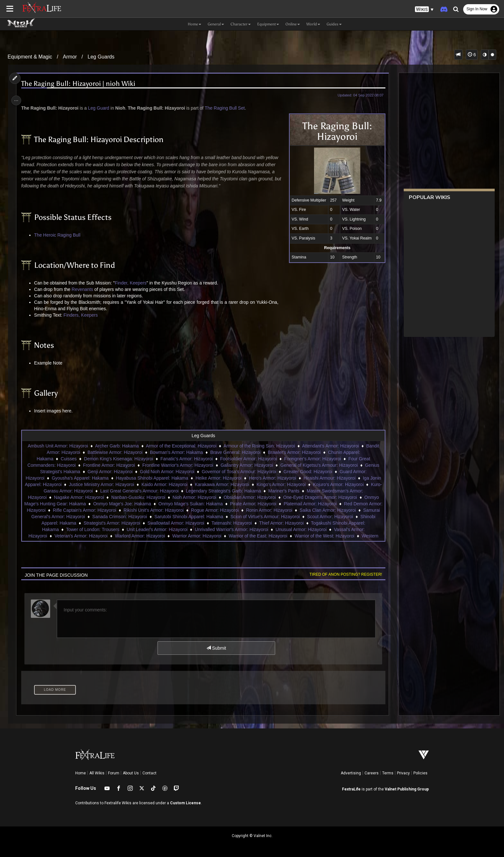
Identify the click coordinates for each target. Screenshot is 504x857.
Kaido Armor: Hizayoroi (189, 484)
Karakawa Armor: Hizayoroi (247, 484)
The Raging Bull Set (227, 108)
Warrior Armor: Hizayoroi (254, 536)
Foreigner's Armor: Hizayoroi (312, 459)
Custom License (185, 803)
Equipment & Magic (30, 57)
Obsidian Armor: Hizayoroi (278, 497)
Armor (70, 57)
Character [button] (241, 24)
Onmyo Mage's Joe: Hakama (175, 504)
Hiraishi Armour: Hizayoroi (335, 478)
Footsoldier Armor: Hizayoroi (248, 459)
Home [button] (194, 24)
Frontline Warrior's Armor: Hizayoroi (177, 465)
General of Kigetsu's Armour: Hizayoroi (319, 465)
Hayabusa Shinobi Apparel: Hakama (158, 478)
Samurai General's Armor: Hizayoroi (131, 517)
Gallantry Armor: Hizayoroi (246, 465)
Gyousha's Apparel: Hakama (86, 478)
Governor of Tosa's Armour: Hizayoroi (239, 472)
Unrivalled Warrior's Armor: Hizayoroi (301, 529)
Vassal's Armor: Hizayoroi (79, 536)
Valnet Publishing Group (407, 789)
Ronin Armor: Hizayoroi (336, 510)
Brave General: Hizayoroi (235, 452)
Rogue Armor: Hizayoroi (282, 510)
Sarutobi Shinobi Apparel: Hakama (271, 517)
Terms (388, 773)
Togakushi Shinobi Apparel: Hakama (92, 529)
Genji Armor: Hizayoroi (110, 472)
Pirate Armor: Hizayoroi (307, 504)
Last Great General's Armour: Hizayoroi (165, 491)
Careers (372, 773)
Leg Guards (101, 57)
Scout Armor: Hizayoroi (83, 523)
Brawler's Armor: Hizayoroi (294, 452)
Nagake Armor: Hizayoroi (107, 497)
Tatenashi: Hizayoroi (320, 523)
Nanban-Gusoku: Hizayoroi (166, 497)
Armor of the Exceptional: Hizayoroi (181, 446)
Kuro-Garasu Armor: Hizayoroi (88, 491)
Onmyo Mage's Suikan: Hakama (244, 504)
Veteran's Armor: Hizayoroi (138, 536)
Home (81, 773)
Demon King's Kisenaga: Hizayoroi (118, 459)
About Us (131, 773)
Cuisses (68, 459)
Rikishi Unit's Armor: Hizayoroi (221, 510)
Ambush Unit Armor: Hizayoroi (58, 446)
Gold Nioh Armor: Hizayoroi (167, 472)
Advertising (351, 773)
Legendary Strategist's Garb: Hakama (249, 491)
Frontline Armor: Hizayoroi (109, 465)
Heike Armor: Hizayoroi (224, 478)
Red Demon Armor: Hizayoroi (83, 510)
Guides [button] (334, 24)
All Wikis (97, 773)
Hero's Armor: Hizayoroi (278, 478)
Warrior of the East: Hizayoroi (315, 536)
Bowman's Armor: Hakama (176, 452)
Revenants (85, 289)
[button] (424, 9)
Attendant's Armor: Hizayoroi (330, 446)
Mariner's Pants (309, 491)
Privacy (403, 773)
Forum (114, 773)
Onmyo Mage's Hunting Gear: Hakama (101, 504)
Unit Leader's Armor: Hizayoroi (226, 529)
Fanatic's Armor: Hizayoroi (186, 459)
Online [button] (293, 24)
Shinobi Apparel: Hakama (139, 523)
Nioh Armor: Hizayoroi (222, 497)
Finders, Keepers (83, 315)
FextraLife (351, 789)
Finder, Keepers (133, 283)
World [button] (313, 24)
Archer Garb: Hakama (117, 446)
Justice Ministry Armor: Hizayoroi (126, 484)
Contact (149, 773)
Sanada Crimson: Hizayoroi (202, 517)
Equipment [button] (268, 24)
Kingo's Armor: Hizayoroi (306, 484)
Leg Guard (101, 108)
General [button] (216, 24)
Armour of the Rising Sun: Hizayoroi (259, 446)
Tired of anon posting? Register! (342, 574)
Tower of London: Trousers (162, 529)
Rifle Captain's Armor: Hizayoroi (152, 510)
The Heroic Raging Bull (60, 235)
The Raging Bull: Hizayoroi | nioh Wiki (81, 84)
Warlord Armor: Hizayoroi (197, 536)
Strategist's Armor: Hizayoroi (200, 523)
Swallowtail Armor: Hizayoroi (264, 523)
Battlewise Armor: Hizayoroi (115, 452)
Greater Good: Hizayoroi (308, 472)
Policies (420, 773)
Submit (216, 648)
